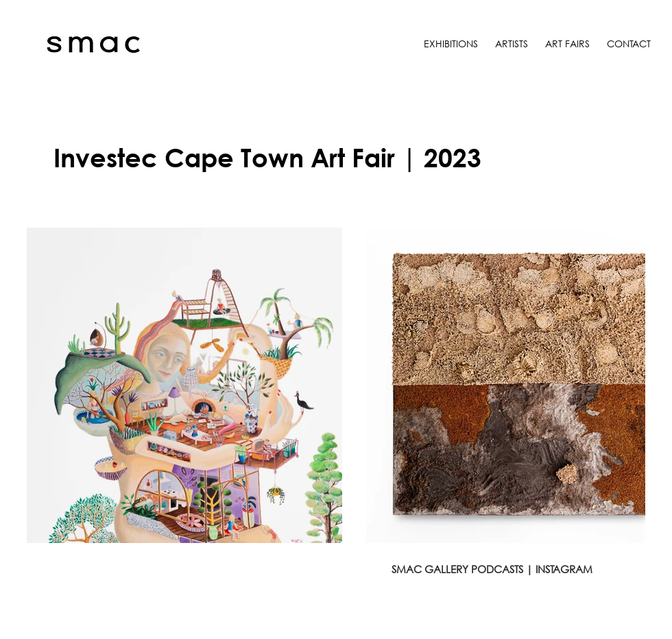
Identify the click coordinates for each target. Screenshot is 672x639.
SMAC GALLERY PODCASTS (457, 569)
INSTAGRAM (564, 569)
